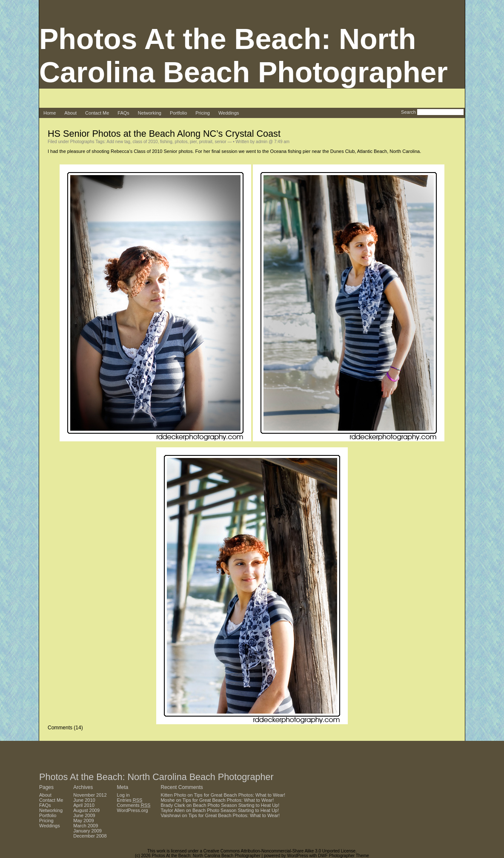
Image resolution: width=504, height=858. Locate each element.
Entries (130, 800)
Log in (123, 795)
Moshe (168, 800)
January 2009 (87, 831)
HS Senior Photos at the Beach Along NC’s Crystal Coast (164, 134)
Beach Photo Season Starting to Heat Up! (236, 805)
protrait (206, 142)
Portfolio (178, 113)
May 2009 (83, 821)
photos (181, 142)
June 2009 (84, 815)
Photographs (82, 142)
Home (50, 113)
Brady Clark (173, 805)
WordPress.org (133, 810)
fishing (166, 142)
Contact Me (97, 113)
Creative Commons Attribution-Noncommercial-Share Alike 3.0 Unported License (279, 851)
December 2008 (90, 836)
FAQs (123, 113)
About (70, 113)
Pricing (203, 113)
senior (220, 142)
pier (193, 142)
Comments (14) (65, 728)
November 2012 (90, 795)
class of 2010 (145, 142)
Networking (150, 113)
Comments (134, 805)
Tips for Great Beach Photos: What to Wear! (240, 795)
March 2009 (86, 826)
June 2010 (84, 800)
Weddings (229, 113)
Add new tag (118, 142)
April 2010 (84, 805)
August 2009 (86, 810)
